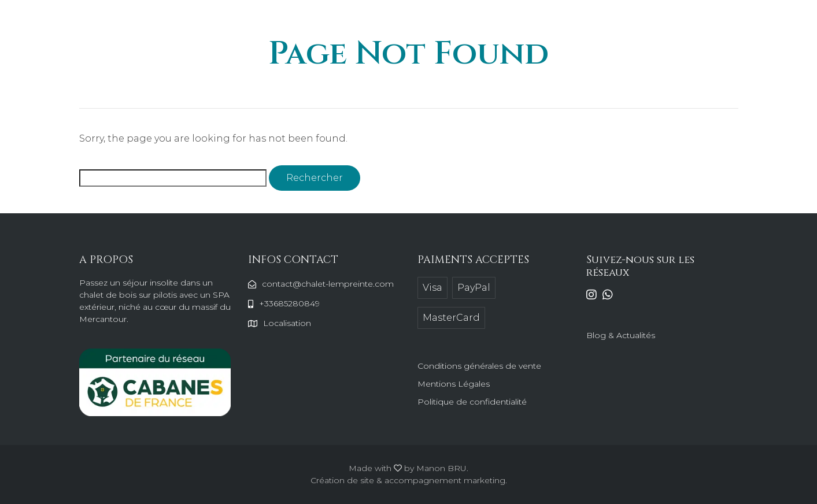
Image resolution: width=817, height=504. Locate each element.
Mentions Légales (454, 384)
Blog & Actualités (621, 335)
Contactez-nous (572, 25)
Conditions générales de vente (479, 366)
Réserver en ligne (657, 25)
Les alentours (491, 25)
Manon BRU (441, 468)
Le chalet (424, 25)
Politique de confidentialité (472, 402)
